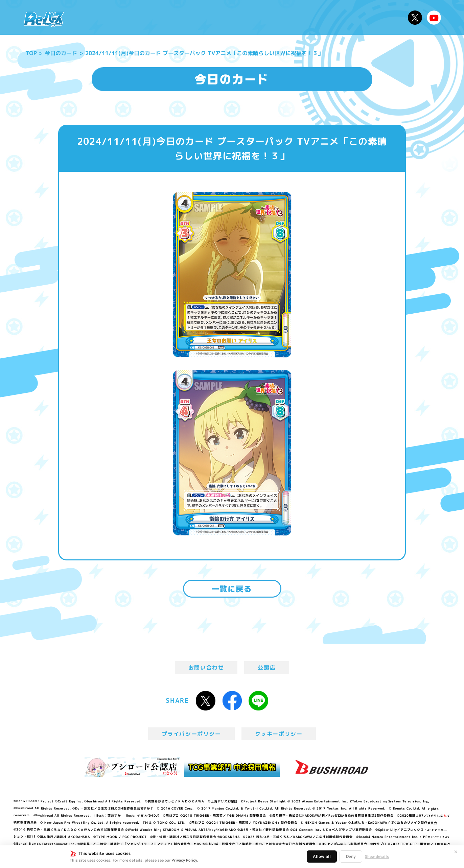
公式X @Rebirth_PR (415, 18)
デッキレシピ (381, 17)
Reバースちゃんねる (434, 18)
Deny (351, 856)
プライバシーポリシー (191, 734)
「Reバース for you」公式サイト (44, 19)
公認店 (267, 668)
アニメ (174, 17)
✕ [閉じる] (456, 852)
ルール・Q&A (331, 17)
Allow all (322, 856)
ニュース (89, 17)
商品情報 (239, 17)
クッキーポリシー (279, 734)
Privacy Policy (184, 860)
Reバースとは (133, 17)
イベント (205, 17)
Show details (377, 857)
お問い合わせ (206, 668)
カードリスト (281, 17)
